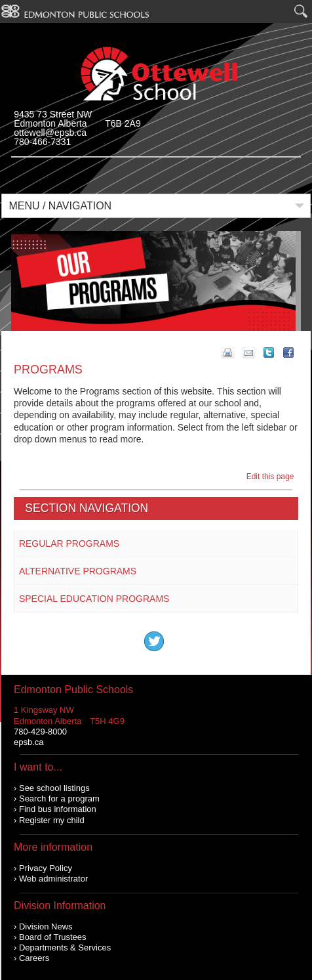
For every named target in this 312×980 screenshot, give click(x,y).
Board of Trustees (53, 937)
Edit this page (272, 477)
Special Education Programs (94, 599)
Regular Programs (69, 543)
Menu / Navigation (60, 206)
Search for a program (59, 799)
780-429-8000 (40, 732)
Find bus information (58, 809)
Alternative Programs (78, 571)
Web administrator (53, 879)
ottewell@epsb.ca (50, 133)
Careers (34, 958)
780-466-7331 (42, 142)
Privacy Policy (46, 868)
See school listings (54, 788)
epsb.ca (29, 742)
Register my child (52, 820)
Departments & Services (65, 948)
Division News (46, 927)
